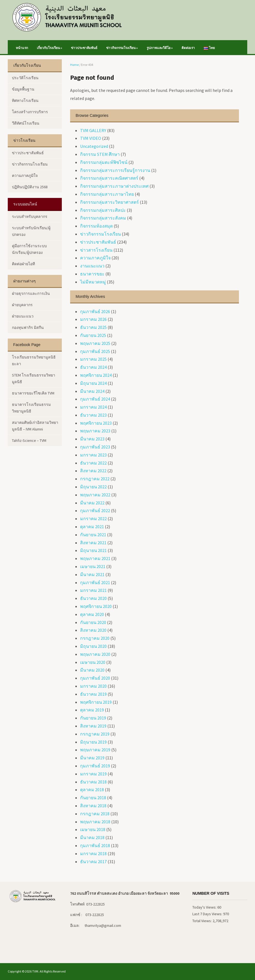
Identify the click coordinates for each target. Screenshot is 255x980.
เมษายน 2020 (93, 662)
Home (74, 65)
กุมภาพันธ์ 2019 (95, 766)
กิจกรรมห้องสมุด (96, 226)
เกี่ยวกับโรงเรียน (49, 48)
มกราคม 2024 (93, 407)
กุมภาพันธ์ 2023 (95, 447)
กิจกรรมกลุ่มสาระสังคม (103, 218)
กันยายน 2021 (93, 535)
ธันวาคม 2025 (93, 327)
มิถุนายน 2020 (93, 646)
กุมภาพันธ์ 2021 (95, 582)
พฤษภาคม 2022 (95, 495)
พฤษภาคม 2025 (95, 343)
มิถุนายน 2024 (93, 383)
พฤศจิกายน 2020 (96, 606)
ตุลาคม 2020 (92, 614)
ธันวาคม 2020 (93, 598)
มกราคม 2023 (93, 455)
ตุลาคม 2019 (92, 710)
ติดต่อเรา (188, 48)
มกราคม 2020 (93, 686)
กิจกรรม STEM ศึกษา (100, 154)
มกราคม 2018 (93, 853)
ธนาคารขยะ (92, 274)
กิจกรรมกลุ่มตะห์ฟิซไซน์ (104, 162)
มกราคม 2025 (93, 359)
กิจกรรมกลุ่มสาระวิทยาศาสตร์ (109, 202)
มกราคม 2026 (93, 319)
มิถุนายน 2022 (93, 487)
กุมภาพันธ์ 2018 (95, 845)
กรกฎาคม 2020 (95, 638)
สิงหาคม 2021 (93, 543)
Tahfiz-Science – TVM (29, 440)
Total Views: (202, 921)
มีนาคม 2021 (92, 574)
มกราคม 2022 (93, 519)
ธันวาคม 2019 (93, 694)
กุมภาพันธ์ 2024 (95, 399)
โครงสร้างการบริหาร (30, 112)
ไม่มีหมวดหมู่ (93, 282)
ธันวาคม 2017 (93, 862)
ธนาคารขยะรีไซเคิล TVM (33, 393)
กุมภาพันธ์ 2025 (95, 351)
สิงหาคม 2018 (93, 806)
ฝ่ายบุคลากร (22, 305)
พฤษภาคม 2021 (95, 558)
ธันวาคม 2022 (93, 463)
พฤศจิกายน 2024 (96, 375)
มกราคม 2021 (93, 590)
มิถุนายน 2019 (93, 742)
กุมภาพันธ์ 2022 (95, 510)
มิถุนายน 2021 (93, 550)
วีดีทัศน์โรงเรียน (26, 123)
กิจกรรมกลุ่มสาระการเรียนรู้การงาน (115, 170)
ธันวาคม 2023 (93, 415)
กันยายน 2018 (93, 798)
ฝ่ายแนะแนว (23, 316)
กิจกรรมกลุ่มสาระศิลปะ (103, 210)
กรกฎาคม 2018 (95, 814)
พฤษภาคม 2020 (95, 654)
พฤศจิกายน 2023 (96, 423)
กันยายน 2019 (93, 718)
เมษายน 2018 (93, 829)
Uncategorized (94, 146)
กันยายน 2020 (93, 622)
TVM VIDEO (91, 138)
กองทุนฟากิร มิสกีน (28, 327)
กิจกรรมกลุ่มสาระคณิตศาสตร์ (109, 178)
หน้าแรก (22, 48)
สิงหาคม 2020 (93, 630)
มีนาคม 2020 (92, 670)
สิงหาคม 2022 (93, 471)
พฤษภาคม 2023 (95, 431)
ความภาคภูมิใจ (95, 258)
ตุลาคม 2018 (92, 790)
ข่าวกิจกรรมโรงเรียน (122, 48)
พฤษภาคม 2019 (95, 750)
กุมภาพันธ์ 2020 (95, 678)
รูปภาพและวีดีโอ (160, 48)
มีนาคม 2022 (92, 503)
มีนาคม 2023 (92, 439)
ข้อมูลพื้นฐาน (23, 89)
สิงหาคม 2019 (93, 726)
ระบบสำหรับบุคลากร (30, 216)
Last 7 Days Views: (208, 914)
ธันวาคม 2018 (93, 782)
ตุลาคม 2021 (92, 527)
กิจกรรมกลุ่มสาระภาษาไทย (107, 194)
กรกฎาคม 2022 (95, 479)
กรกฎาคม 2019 (95, 734)
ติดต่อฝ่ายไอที (23, 264)
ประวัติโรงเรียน (25, 78)
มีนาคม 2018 (92, 837)
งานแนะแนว (92, 266)
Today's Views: (205, 907)
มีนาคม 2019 (92, 758)
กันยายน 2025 (93, 335)
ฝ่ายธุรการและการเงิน (31, 293)
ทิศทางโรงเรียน (25, 100)
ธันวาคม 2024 (93, 367)
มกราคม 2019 (93, 774)
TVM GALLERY (93, 130)
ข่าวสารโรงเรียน (96, 250)
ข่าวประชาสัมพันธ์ (84, 48)
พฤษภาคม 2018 (95, 822)
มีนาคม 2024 (92, 391)
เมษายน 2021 (93, 566)
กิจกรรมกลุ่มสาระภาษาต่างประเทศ (114, 186)
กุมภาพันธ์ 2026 (95, 311)
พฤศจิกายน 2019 (96, 702)
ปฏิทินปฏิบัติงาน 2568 (30, 187)
